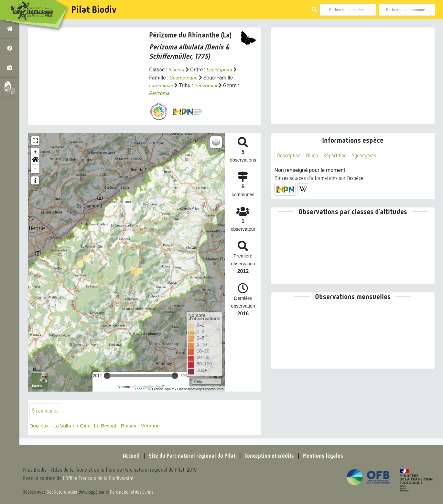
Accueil (129, 456)
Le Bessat (107, 426)
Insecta (177, 70)
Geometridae (184, 77)
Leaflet (140, 389)
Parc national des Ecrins (132, 492)
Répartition (336, 156)
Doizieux (39, 426)
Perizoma (160, 93)
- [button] (35, 169)
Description (289, 156)
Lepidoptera (221, 70)
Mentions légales (325, 456)
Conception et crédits (270, 456)
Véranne (154, 426)
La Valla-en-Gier (73, 426)
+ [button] (35, 152)
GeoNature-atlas (62, 492)
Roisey (131, 426)
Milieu (312, 156)
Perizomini (207, 85)
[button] (35, 160)
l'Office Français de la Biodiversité (99, 478)
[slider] (107, 375)
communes (45, 410)
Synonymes (365, 156)
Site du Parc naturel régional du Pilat (191, 456)
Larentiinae (162, 85)
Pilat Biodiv (94, 10)
